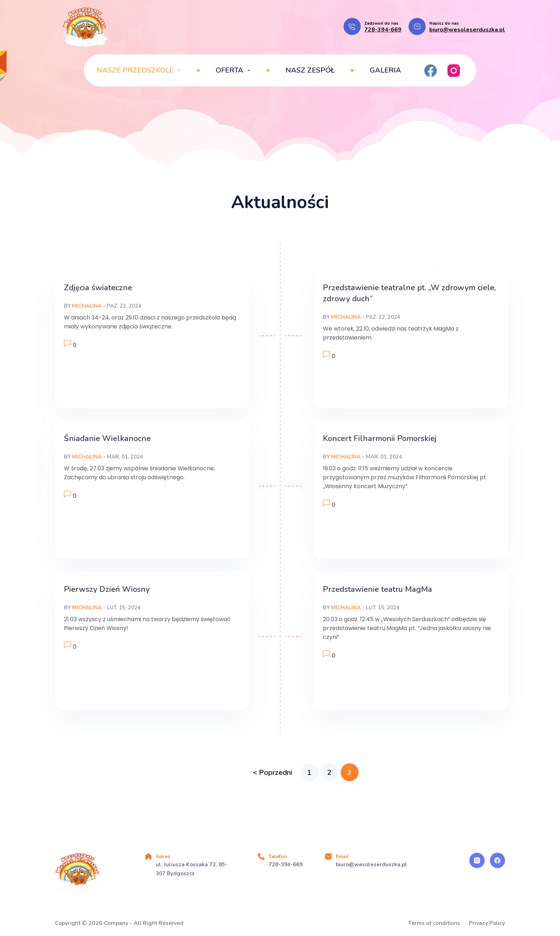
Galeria (385, 70)
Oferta (234, 70)
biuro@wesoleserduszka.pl (467, 30)
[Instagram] (454, 71)
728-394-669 (383, 30)
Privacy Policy (487, 923)
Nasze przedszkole (140, 70)
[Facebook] (431, 71)
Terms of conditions (434, 923)
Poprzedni (276, 772)
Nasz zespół (310, 70)
